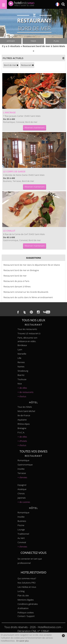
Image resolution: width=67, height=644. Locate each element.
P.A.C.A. (21, 432)
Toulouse (22, 379)
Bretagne (22, 428)
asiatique (22, 489)
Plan (56, 41)
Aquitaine (22, 420)
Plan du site (23, 595)
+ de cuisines (24, 502)
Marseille (22, 354)
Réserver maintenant (35, 127)
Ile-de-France (24, 415)
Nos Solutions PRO (27, 583)
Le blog (21, 591)
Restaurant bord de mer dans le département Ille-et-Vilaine (32, 265)
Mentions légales (26, 600)
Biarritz (21, 375)
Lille (19, 358)
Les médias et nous (27, 587)
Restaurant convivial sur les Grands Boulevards (26, 292)
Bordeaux (22, 345)
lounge (21, 530)
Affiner (11, 41)
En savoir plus (22, 641)
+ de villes (22, 388)
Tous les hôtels (25, 407)
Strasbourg (23, 371)
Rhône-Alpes (24, 424)
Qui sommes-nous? (27, 578)
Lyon (20, 349)
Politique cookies (26, 613)
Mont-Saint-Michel (26, 411)
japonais (22, 498)
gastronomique (25, 465)
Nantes (21, 367)
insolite (21, 469)
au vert (21, 538)
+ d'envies (22, 477)
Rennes (21, 362)
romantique (23, 460)
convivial (22, 542)
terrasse (22, 473)
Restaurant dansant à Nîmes (17, 286)
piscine (21, 525)
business (22, 521)
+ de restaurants (25, 392)
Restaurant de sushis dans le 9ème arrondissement (28, 297)
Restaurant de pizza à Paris (16, 281)
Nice (20, 384)
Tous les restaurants (27, 329)
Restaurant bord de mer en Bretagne (21, 270)
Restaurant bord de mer (15, 276)
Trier (33, 41)
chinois (21, 493)
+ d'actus (22, 396)
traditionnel (23, 534)
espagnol (22, 485)
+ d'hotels (22, 441)
